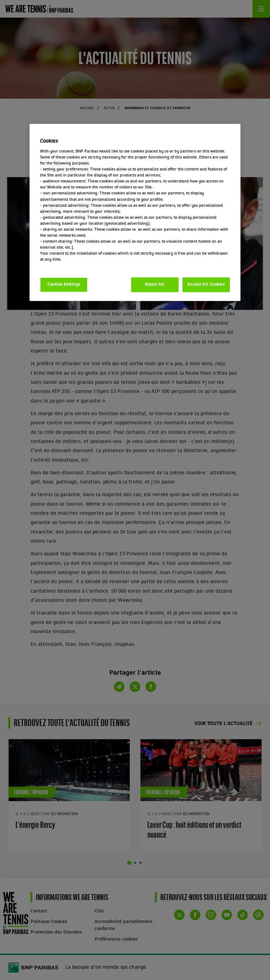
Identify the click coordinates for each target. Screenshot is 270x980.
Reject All (155, 285)
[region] (135, 213)
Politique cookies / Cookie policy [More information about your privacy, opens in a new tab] (71, 266)
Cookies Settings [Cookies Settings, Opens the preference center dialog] (64, 285)
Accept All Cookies (206, 285)
